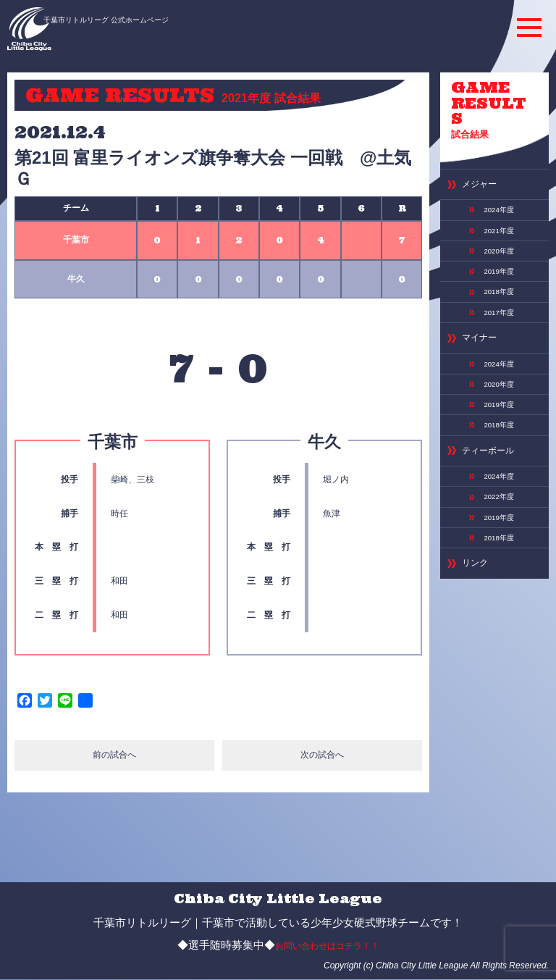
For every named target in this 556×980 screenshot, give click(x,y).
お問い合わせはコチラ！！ (327, 946)
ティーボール (484, 401)
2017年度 (496, 276)
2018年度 (496, 257)
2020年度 (496, 221)
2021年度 (496, 202)
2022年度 (496, 442)
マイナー (476, 299)
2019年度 (496, 239)
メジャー (476, 160)
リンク (473, 502)
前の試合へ (115, 757)
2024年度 (496, 184)
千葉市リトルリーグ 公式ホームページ (140, 20)
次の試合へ (323, 757)
